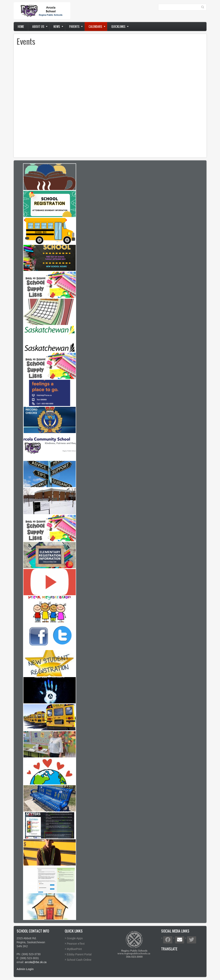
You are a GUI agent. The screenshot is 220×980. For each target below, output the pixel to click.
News (57, 27)
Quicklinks (118, 27)
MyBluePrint (74, 949)
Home (21, 27)
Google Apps (75, 938)
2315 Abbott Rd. (27, 938)
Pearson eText (76, 944)
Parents (74, 27)
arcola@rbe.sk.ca (36, 962)
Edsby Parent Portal (79, 954)
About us (38, 27)
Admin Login (25, 969)
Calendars (95, 27)
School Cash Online (79, 960)
